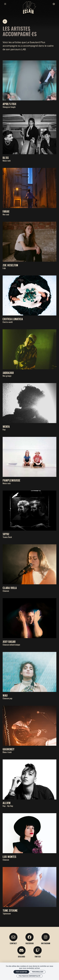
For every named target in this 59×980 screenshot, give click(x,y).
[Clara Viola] (30, 568)
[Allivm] (30, 783)
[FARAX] (30, 192)
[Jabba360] (30, 353)
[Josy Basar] (30, 622)
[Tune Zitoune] (30, 891)
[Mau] (30, 676)
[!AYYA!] (30, 514)
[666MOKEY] (30, 730)
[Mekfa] (30, 407)
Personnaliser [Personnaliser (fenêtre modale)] (38, 972)
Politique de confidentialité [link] (29, 976)
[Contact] (13, 939)
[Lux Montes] (30, 837)
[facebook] (29, 939)
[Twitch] (38, 952)
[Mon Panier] (54, 4)
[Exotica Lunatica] (30, 299)
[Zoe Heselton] (30, 245)
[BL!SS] (30, 138)
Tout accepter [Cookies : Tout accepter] (21, 972)
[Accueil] (29, 8)
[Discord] (21, 952)
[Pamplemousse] (30, 461)
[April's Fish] (30, 84)
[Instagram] (46, 939)
